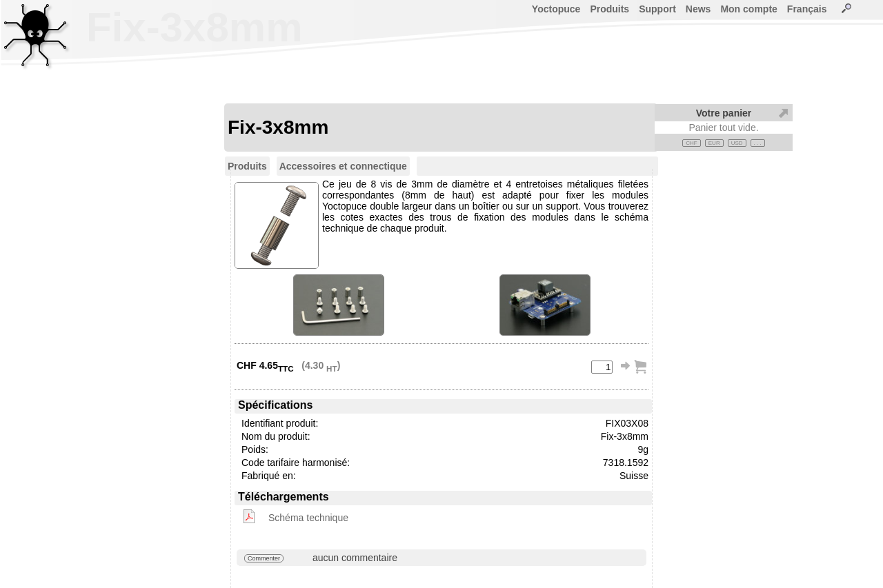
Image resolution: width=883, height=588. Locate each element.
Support (657, 9)
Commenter (264, 558)
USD (737, 143)
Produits (609, 9)
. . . (758, 143)
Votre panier (724, 113)
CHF (691, 143)
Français (807, 9)
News (698, 9)
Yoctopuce (556, 9)
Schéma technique (308, 518)
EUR (714, 143)
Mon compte (748, 9)
